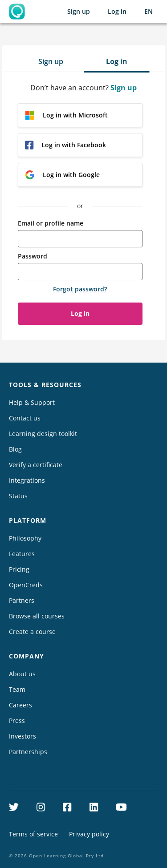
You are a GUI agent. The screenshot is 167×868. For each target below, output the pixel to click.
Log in (117, 11)
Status (18, 496)
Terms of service (33, 834)
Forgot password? (80, 289)
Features (22, 554)
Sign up (79, 11)
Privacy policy (89, 834)
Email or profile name (51, 223)
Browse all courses (37, 616)
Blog (15, 449)
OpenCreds (26, 585)
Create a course (32, 632)
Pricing (19, 569)
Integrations (27, 480)
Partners (22, 600)
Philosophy (25, 538)
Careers (20, 705)
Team (17, 689)
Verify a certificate (36, 465)
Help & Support (32, 402)
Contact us (25, 418)
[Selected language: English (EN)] (149, 12)
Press (17, 721)
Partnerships (28, 752)
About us (22, 674)
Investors (22, 736)
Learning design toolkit (43, 434)
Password (33, 256)
